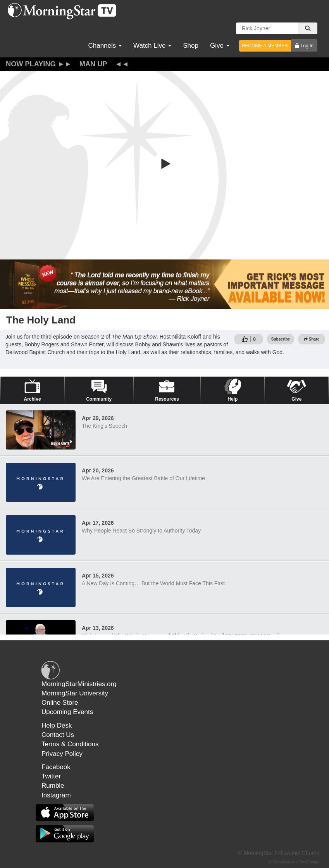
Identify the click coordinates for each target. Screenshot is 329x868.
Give (220, 46)
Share (312, 339)
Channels (105, 46)
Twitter (51, 776)
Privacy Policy (62, 754)
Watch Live (152, 46)
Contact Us (58, 735)
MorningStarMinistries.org (79, 684)
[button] (165, 164)
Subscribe (281, 339)
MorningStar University (75, 693)
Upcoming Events (67, 712)
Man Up (93, 64)
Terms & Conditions (70, 744)
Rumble (53, 786)
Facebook (56, 767)
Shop (191, 46)
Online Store (60, 703)
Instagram (56, 795)
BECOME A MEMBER (265, 46)
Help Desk (57, 725)
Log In (307, 46)
